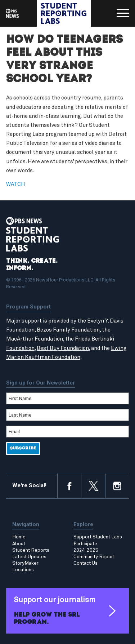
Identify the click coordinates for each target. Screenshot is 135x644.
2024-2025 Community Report (94, 554)
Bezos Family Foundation (68, 330)
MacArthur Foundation (35, 339)
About (19, 544)
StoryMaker (25, 563)
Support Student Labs (98, 537)
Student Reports (31, 550)
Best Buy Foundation (63, 348)
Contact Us (85, 563)
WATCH (16, 184)
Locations (23, 570)
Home (19, 537)
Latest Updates (29, 557)
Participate (85, 544)
